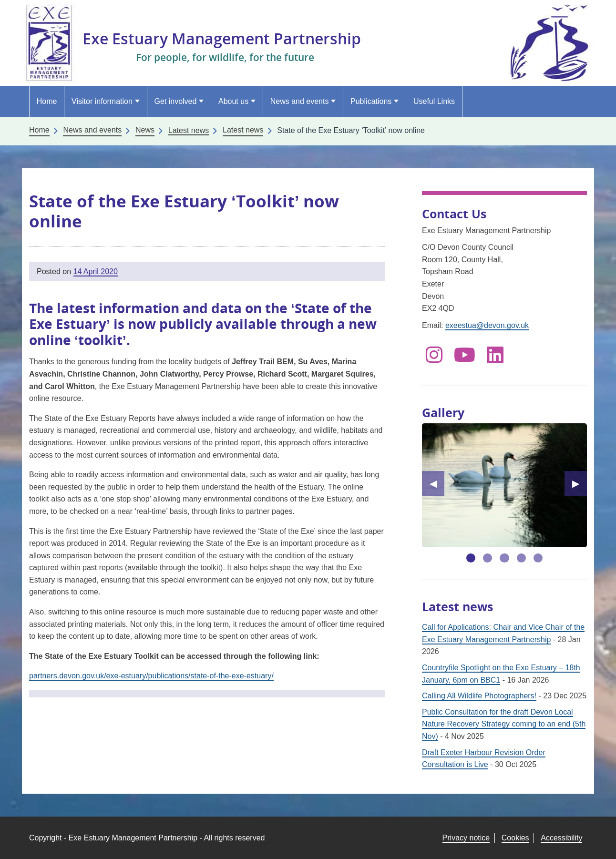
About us (233, 101)
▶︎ (580, 483)
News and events (300, 101)
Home (47, 101)
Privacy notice (466, 838)
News (145, 130)
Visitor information (102, 101)
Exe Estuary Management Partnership (222, 38)
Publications (371, 101)
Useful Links (434, 101)
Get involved (175, 101)
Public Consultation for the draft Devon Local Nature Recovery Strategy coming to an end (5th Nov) (504, 724)
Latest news (243, 130)
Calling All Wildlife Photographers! (479, 696)
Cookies (515, 838)
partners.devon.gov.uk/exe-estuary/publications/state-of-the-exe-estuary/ (151, 676)
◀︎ (437, 483)
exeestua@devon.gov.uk (487, 325)
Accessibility (561, 838)
